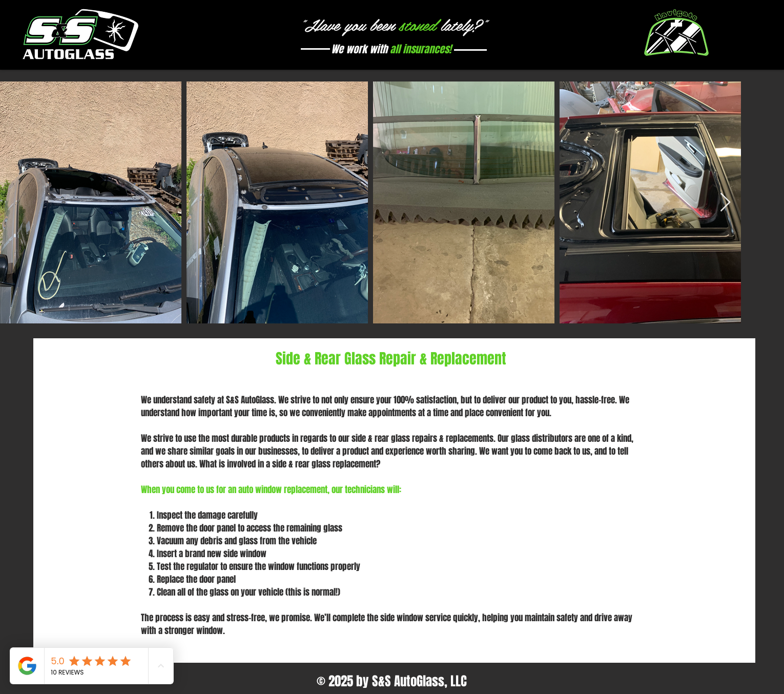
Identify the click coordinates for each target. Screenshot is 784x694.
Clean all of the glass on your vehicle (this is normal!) (249, 592)
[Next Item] (725, 203)
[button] (676, 35)
